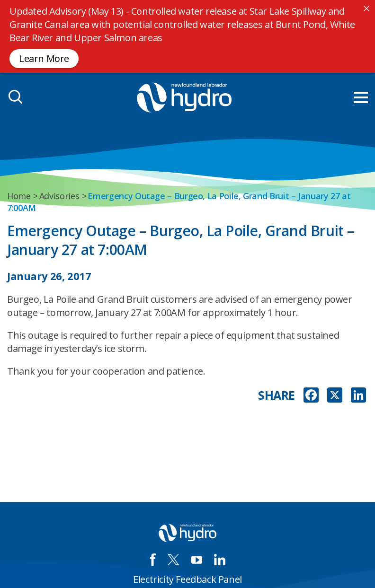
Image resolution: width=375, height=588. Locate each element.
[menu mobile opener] (361, 97)
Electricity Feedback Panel (187, 579)
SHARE (277, 395)
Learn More (44, 58)
